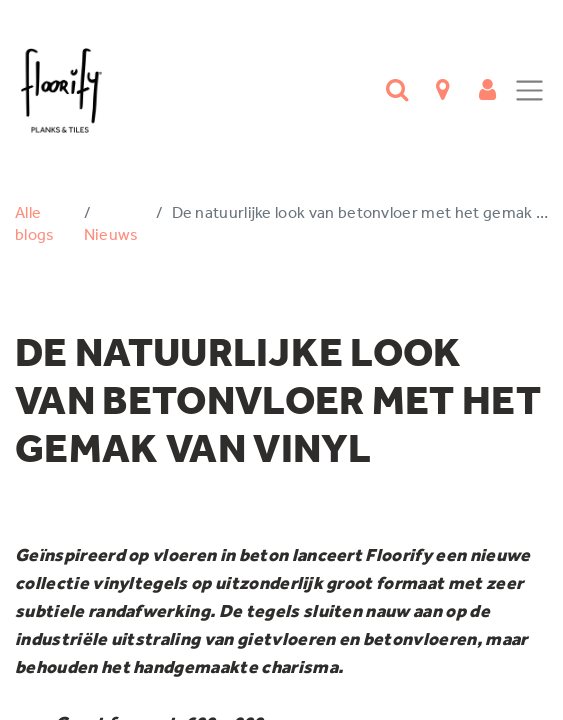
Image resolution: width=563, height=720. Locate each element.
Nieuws (111, 234)
